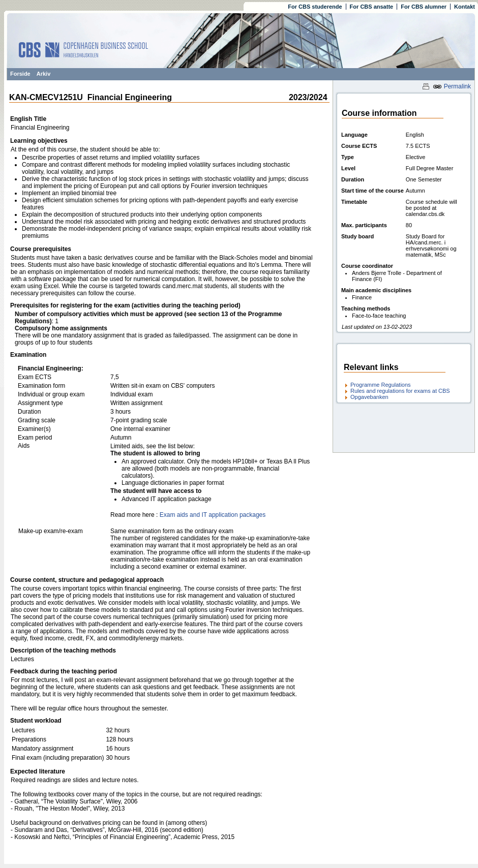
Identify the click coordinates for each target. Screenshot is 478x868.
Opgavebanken (369, 397)
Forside (20, 74)
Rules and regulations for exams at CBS (400, 391)
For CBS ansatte (372, 7)
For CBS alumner (424, 7)
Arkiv (44, 74)
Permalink (452, 86)
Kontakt (465, 7)
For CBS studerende (315, 7)
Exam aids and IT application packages (213, 515)
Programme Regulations (381, 385)
